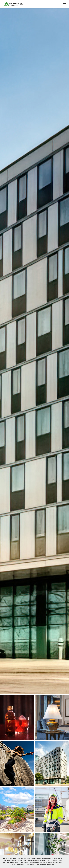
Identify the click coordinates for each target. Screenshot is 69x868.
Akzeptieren (41, 864)
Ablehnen (51, 864)
